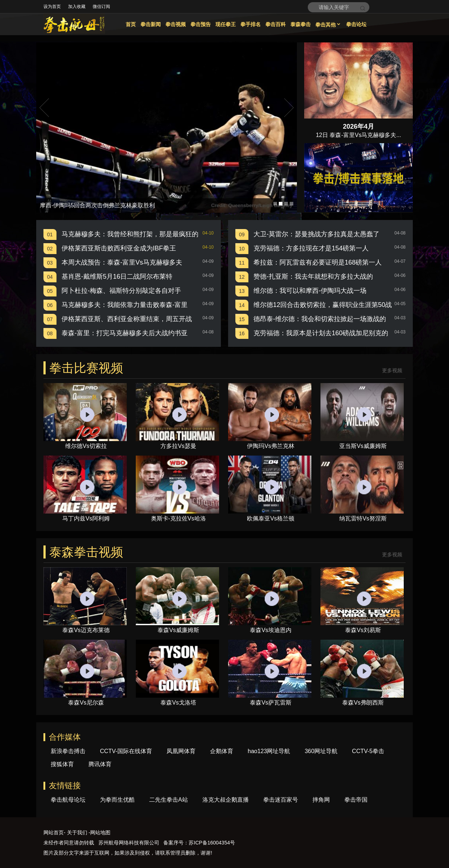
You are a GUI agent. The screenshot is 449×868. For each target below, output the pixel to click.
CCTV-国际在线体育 (126, 751)
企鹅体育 (222, 751)
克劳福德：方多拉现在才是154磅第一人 (311, 248)
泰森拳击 (301, 24)
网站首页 (54, 832)
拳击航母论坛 (68, 800)
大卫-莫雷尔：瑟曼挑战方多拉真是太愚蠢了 (316, 234)
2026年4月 (358, 126)
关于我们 (77, 832)
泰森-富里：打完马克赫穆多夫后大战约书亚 (125, 333)
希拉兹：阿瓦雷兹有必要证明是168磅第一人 (318, 262)
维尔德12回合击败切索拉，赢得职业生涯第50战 (323, 305)
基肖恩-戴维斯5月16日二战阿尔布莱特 (117, 277)
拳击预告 (201, 24)
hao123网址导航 (269, 751)
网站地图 (100, 832)
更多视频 (392, 371)
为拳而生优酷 (117, 800)
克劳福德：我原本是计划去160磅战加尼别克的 (321, 333)
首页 (131, 24)
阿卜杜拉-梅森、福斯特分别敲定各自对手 (121, 291)
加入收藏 (77, 7)
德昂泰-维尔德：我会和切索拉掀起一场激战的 (320, 319)
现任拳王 (226, 24)
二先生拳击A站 (169, 800)
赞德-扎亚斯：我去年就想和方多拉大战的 (313, 277)
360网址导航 (321, 751)
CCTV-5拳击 (368, 751)
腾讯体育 (100, 764)
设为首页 (52, 7)
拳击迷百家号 (281, 800)
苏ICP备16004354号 (212, 843)
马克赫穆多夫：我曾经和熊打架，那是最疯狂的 (130, 234)
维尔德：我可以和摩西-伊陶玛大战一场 (310, 291)
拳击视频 (176, 24)
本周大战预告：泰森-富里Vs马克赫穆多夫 (122, 262)
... (398, 135)
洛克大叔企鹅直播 (226, 800)
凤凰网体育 (181, 751)
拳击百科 (276, 24)
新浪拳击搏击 (68, 751)
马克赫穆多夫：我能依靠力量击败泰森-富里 (125, 305)
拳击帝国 (356, 800)
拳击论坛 (356, 24)
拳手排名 (251, 24)
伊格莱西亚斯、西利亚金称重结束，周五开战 (127, 319)
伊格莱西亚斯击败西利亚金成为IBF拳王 (119, 248)
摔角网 (321, 800)
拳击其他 (328, 25)
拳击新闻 (151, 24)
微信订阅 (101, 7)
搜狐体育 (62, 764)
